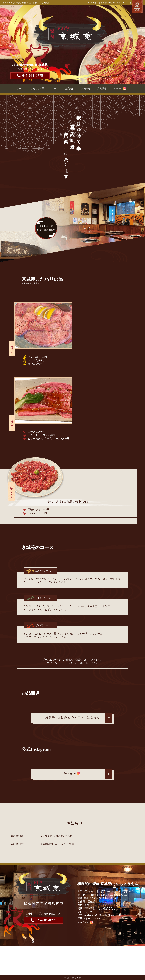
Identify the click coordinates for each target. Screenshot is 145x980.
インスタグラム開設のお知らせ (56, 836)
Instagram (120, 88)
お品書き (70, 89)
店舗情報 (102, 89)
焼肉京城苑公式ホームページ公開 (57, 844)
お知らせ (86, 89)
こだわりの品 (37, 89)
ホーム (20, 89)
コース (55, 89)
